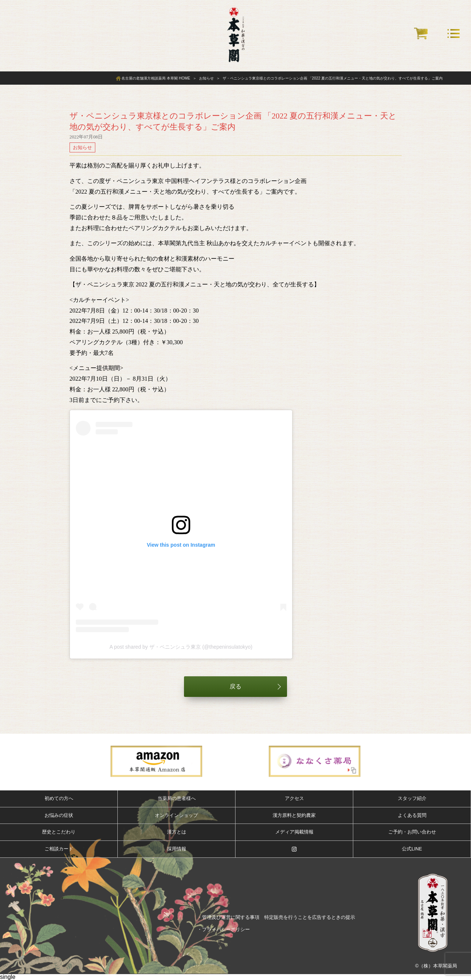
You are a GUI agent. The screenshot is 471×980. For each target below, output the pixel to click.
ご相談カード (59, 849)
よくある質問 (412, 815)
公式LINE (412, 849)
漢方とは (177, 832)
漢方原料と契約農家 (294, 815)
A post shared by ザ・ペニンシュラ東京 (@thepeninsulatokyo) (181, 647)
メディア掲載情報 (294, 832)
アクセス (294, 798)
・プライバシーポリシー (224, 929)
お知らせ (82, 147)
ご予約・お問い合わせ (412, 832)
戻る (235, 686)
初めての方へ (59, 798)
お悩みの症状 (59, 815)
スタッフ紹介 (412, 798)
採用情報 (177, 849)
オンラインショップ (176, 815)
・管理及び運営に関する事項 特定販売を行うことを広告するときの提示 (276, 917)
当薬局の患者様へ (177, 798)
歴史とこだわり (59, 832)
